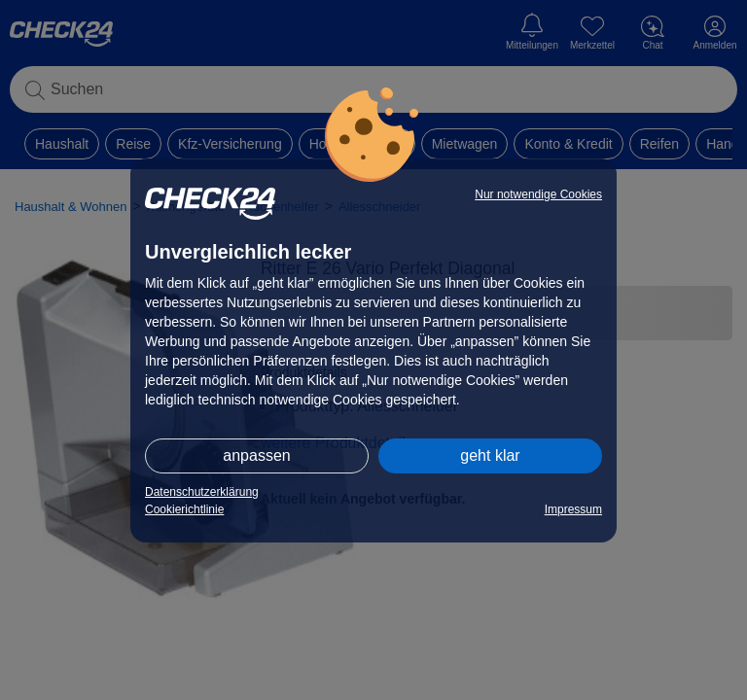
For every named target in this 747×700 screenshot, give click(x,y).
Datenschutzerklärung (202, 492)
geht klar (490, 455)
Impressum (573, 509)
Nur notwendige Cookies (538, 194)
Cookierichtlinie (184, 509)
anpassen (256, 455)
